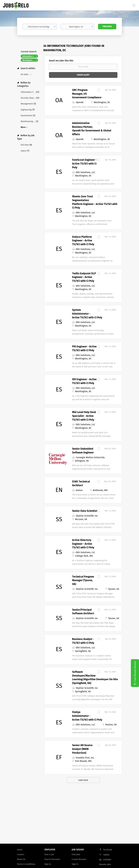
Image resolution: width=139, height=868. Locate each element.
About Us (21, 859)
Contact (21, 855)
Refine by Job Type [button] (26, 137)
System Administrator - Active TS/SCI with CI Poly (87, 314)
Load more (83, 780)
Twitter (106, 855)
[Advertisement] (69, 818)
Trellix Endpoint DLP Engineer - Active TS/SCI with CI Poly (84, 277)
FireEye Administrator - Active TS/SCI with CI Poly (87, 716)
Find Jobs (107, 26)
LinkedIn (107, 860)
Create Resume (79, 859)
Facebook (108, 850)
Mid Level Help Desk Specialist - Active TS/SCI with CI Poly (84, 416)
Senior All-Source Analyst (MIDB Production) (82, 749)
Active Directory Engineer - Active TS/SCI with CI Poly (83, 544)
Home (20, 850)
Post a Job (49, 855)
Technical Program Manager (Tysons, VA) (83, 580)
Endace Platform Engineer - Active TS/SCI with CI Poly (83, 241)
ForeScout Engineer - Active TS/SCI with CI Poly (84, 164)
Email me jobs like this (61, 61)
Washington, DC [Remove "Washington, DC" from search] (29, 60)
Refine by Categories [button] (24, 84)
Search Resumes (52, 859)
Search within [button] (28, 68)
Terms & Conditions (26, 864)
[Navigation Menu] (134, 5)
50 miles (25, 74)
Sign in (48, 864)
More (23, 127)
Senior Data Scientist (85, 511)
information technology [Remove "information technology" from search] (30, 56)
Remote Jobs (105, 864)
